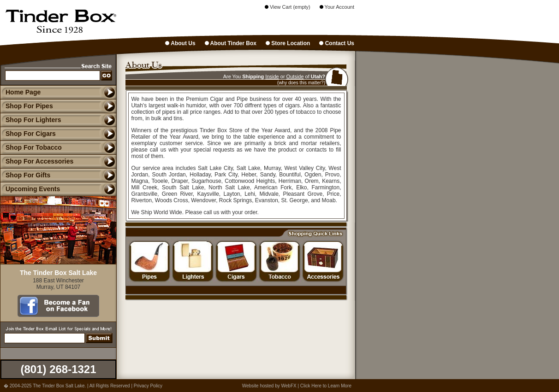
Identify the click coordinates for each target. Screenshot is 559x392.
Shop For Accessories (37, 161)
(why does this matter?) (301, 83)
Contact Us (337, 43)
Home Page (23, 92)
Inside (272, 76)
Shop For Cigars (28, 134)
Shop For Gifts (25, 175)
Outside (295, 76)
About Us (180, 43)
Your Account (337, 7)
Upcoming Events (30, 189)
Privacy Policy (148, 386)
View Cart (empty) (288, 7)
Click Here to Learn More (326, 386)
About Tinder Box (231, 43)
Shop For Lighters (31, 120)
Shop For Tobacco (31, 147)
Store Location (288, 43)
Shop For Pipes (27, 106)
